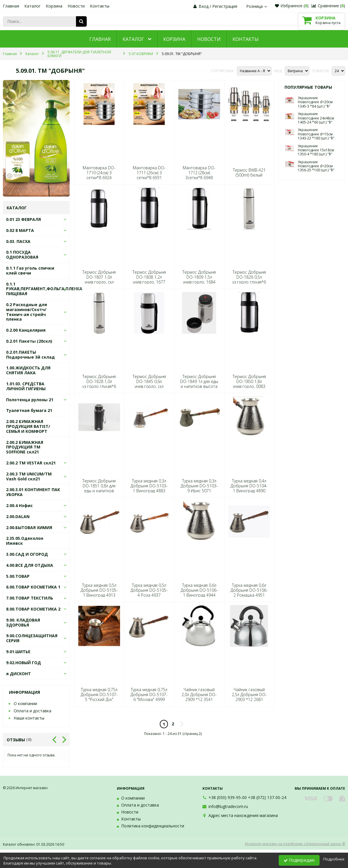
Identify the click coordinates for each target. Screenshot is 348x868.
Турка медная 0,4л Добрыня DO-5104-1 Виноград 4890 (249, 486)
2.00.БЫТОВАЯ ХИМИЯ (29, 527)
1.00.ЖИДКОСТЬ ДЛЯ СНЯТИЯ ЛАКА (28, 370)
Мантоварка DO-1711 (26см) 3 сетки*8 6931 (149, 173)
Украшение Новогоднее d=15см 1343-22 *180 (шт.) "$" (316, 134)
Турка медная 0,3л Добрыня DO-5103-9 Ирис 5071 (199, 486)
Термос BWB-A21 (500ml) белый (249, 172)
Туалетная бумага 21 (29, 410)
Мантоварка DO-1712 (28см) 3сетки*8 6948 (199, 173)
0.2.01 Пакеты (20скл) (29, 341)
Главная (11, 6)
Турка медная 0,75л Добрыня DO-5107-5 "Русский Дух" (99, 695)
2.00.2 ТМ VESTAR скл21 (31, 463)
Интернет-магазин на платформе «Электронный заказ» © (295, 844)
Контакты (100, 6)
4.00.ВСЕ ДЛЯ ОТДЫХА (30, 565)
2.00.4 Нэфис (19, 505)
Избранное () (292, 6)
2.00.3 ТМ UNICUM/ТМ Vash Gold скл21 (29, 476)
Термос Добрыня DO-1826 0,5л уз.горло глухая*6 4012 (249, 280)
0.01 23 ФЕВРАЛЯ (23, 219)
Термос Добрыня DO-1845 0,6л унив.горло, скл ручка (149, 384)
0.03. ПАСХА (18, 241)
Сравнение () (328, 6)
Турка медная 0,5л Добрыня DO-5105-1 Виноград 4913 (99, 590)
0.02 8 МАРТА (20, 230)
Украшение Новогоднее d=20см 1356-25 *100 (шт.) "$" (316, 166)
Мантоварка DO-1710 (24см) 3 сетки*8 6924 (99, 173)
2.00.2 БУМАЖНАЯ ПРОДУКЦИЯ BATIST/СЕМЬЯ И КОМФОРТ (28, 426)
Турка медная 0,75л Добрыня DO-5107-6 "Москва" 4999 (149, 695)
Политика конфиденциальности (153, 826)
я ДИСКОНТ (18, 674)
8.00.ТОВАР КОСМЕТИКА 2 (33, 609)
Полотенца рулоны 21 (30, 400)
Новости (76, 6)
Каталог (32, 6)
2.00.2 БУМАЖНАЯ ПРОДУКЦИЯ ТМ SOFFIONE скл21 (25, 447)
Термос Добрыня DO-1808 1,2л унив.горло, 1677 (149, 277)
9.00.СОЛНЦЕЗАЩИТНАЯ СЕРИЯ (32, 638)
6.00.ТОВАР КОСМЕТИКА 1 (33, 587)
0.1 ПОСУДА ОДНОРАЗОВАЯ (22, 255)
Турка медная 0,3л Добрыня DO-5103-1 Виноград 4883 (149, 486)
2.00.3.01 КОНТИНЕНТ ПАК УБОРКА (33, 492)
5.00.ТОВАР (18, 576)
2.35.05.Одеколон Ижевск (25, 541)
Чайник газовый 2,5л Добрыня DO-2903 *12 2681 (249, 695)
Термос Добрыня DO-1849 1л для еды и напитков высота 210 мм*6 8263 (199, 384)
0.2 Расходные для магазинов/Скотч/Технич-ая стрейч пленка (27, 312)
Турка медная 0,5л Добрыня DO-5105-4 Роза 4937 (149, 590)
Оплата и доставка (32, 711)
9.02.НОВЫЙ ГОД (23, 663)
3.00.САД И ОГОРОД (27, 554)
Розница (257, 6)
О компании (25, 703)
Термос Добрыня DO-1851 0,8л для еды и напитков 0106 (99, 488)
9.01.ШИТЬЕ (18, 652)
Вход (204, 6)
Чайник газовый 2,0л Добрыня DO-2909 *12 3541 (199, 695)
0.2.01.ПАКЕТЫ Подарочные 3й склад (30, 355)
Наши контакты (29, 718)
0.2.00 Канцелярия (26, 330)
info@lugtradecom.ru (228, 806)
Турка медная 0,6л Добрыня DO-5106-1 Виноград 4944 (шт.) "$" (199, 593)
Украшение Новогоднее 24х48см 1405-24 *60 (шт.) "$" (316, 118)
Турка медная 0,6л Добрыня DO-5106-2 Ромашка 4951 (249, 590)
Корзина (54, 6)
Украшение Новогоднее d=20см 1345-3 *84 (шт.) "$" (315, 102)
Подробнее (334, 859)
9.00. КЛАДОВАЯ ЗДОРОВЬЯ (23, 622)
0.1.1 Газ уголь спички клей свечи (30, 270)
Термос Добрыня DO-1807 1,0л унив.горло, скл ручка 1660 (99, 280)
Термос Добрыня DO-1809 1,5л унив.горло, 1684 (199, 277)
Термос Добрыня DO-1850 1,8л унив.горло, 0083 (249, 382)
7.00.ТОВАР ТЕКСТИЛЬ (30, 598)
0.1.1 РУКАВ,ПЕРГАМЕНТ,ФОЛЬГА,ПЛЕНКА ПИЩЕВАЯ (44, 289)
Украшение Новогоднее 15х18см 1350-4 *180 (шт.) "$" (316, 150)
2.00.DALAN (18, 516)
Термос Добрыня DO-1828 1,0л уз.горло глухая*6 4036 (99, 384)
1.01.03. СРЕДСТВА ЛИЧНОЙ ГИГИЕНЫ (26, 386)
